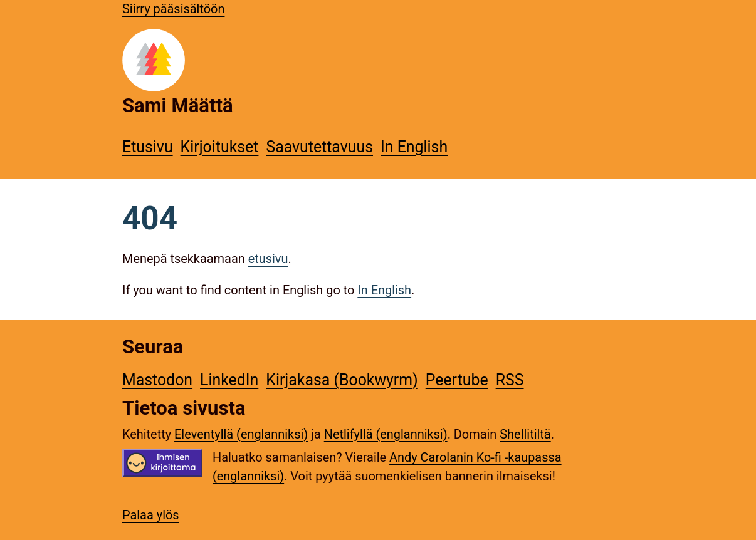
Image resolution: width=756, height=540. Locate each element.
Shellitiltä (525, 434)
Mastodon (157, 380)
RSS (510, 380)
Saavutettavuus (319, 147)
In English (414, 147)
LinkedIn (229, 380)
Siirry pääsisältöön (173, 9)
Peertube (457, 380)
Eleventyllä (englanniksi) (241, 434)
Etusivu (148, 147)
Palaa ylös (151, 515)
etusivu (268, 259)
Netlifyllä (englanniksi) (386, 434)
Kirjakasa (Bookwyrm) (342, 380)
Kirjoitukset (220, 147)
